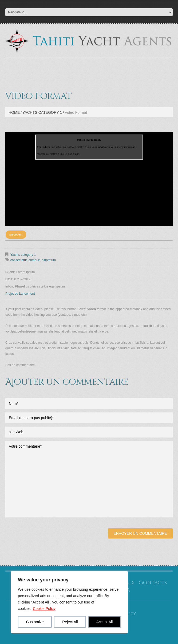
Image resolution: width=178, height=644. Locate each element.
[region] (69, 602)
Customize (35, 622)
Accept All (104, 622)
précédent (16, 234)
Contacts (153, 583)
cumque (34, 260)
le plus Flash (72, 154)
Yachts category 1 (42, 112)
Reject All (70, 622)
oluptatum (49, 260)
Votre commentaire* (89, 479)
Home (14, 112)
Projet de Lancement (20, 294)
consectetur (19, 260)
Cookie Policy (44, 609)
